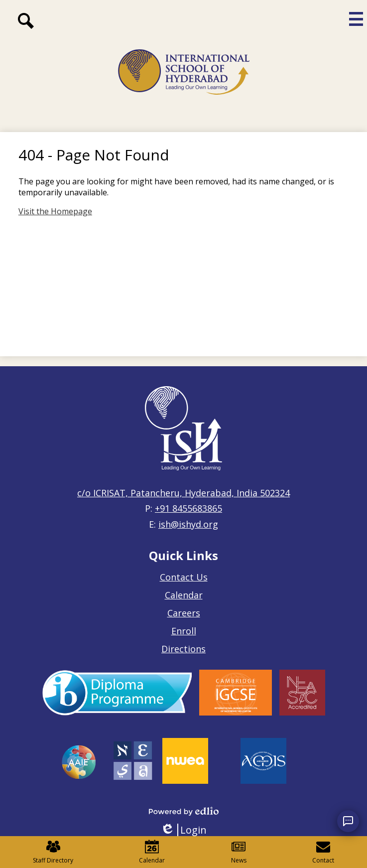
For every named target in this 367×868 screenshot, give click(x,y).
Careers (184, 613)
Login (183, 830)
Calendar (184, 595)
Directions (183, 649)
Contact (323, 852)
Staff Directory (53, 852)
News (239, 852)
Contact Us (184, 577)
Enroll (184, 631)
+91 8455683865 (188, 508)
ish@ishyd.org (188, 524)
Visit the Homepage (55, 211)
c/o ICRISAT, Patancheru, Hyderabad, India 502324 (183, 493)
